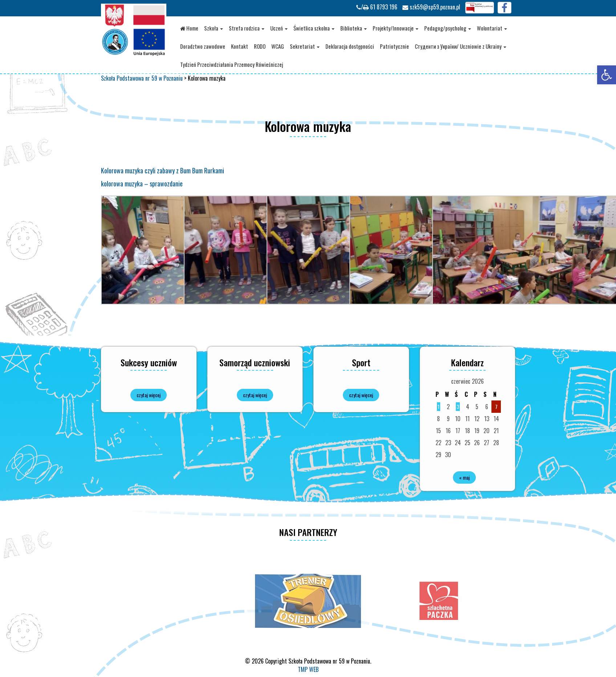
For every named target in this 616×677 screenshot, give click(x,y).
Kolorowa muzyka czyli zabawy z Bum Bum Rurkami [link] (163, 170)
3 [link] (458, 406)
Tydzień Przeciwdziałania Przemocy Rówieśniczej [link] (232, 64)
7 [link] (496, 406)
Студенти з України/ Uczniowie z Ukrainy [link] (461, 46)
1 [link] (439, 406)
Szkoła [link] (214, 28)
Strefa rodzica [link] (247, 28)
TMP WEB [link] (308, 669)
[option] (308, 601)
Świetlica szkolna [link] (314, 28)
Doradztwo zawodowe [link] (203, 46)
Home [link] (189, 28)
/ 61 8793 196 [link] (377, 7)
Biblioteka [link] (354, 28)
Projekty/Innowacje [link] (396, 28)
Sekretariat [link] (305, 46)
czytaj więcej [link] (149, 395)
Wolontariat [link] (492, 28)
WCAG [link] (278, 46)
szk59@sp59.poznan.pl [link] (431, 7)
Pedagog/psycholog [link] (448, 28)
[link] (607, 75)
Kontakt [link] (240, 46)
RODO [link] (260, 46)
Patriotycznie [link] (394, 46)
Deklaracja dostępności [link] (350, 46)
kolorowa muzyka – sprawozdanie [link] (142, 184)
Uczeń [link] (279, 28)
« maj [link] (464, 477)
